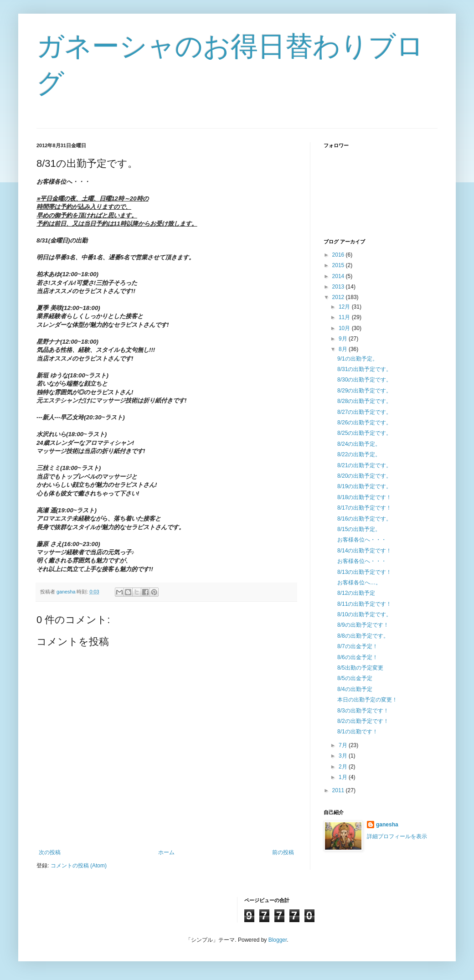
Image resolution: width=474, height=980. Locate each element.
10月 (345, 328)
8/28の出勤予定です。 (364, 401)
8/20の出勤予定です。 (364, 476)
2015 (339, 265)
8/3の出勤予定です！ (363, 711)
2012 (339, 297)
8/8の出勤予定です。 (363, 636)
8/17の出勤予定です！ (364, 508)
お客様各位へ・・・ (362, 540)
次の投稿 (50, 852)
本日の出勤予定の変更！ (367, 700)
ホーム (166, 852)
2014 (339, 276)
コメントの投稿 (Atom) (79, 866)
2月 (344, 767)
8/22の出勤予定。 (359, 454)
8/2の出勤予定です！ (363, 721)
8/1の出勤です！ (358, 732)
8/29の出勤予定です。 (364, 391)
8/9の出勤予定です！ (363, 625)
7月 (344, 745)
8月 (344, 349)
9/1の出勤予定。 (358, 359)
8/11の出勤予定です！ (364, 604)
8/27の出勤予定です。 (364, 412)
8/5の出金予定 (355, 678)
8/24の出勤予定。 (359, 444)
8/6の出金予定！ (358, 657)
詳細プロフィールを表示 (397, 836)
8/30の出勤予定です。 (364, 380)
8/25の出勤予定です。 (364, 433)
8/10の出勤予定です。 (364, 614)
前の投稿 (283, 852)
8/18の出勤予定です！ (364, 497)
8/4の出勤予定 (355, 689)
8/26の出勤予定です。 (364, 423)
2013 (339, 287)
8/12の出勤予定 (356, 593)
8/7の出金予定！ (358, 646)
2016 (339, 255)
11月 (345, 317)
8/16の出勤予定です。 (364, 519)
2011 (339, 790)
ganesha (387, 825)
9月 (344, 339)
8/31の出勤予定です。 (364, 369)
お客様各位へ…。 (359, 583)
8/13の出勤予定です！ (364, 572)
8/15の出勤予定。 (359, 529)
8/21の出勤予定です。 (364, 465)
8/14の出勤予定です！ (364, 551)
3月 (344, 756)
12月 (345, 307)
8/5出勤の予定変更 (360, 668)
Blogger (278, 940)
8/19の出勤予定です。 (364, 486)
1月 (344, 777)
